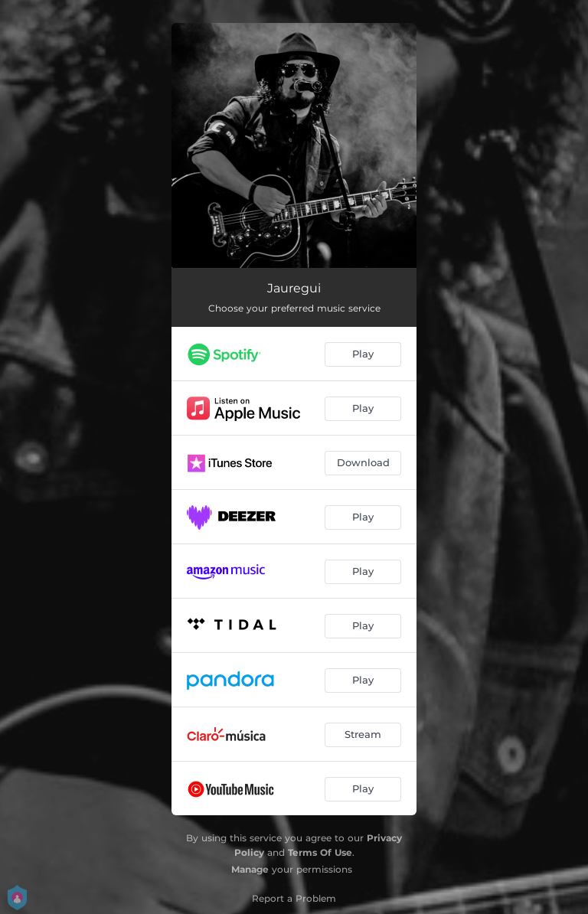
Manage (250, 869)
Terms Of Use (320, 852)
